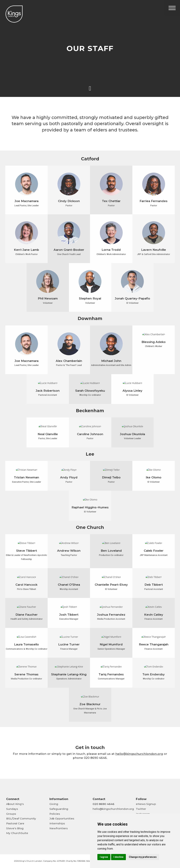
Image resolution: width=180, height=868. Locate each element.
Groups (11, 814)
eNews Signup (146, 804)
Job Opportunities (62, 818)
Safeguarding (59, 809)
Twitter (141, 809)
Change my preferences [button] (143, 857)
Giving (54, 804)
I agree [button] (104, 857)
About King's (15, 804)
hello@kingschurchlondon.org (113, 809)
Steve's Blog (15, 828)
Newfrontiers (59, 828)
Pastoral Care (15, 823)
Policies (55, 814)
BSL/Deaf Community (21, 818)
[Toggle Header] (172, 8)
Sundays (12, 809)
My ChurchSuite (17, 833)
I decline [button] (118, 857)
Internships (57, 823)
